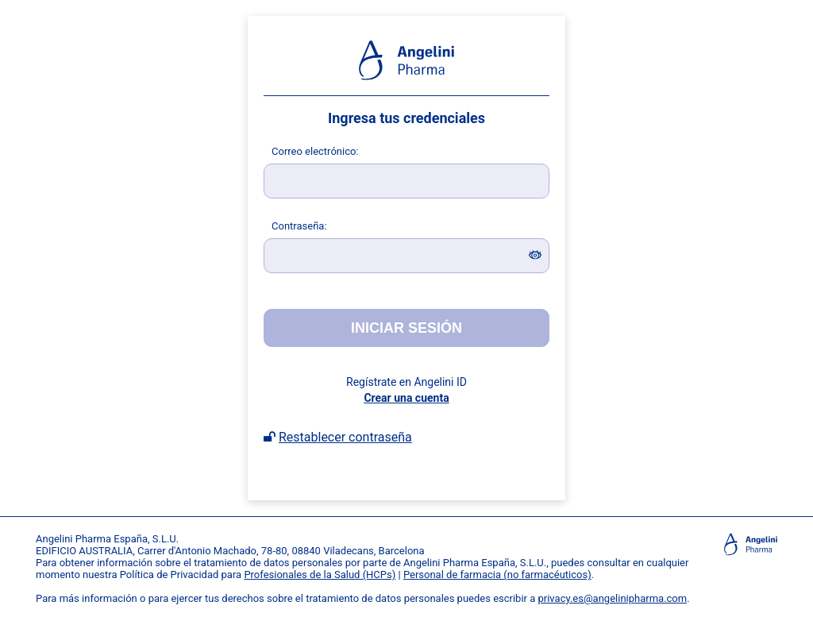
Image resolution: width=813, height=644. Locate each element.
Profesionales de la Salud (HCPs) (320, 575)
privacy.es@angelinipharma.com (613, 598)
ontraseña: (299, 226)
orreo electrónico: (315, 151)
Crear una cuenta (406, 398)
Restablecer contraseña (345, 437)
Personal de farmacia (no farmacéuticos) (497, 575)
